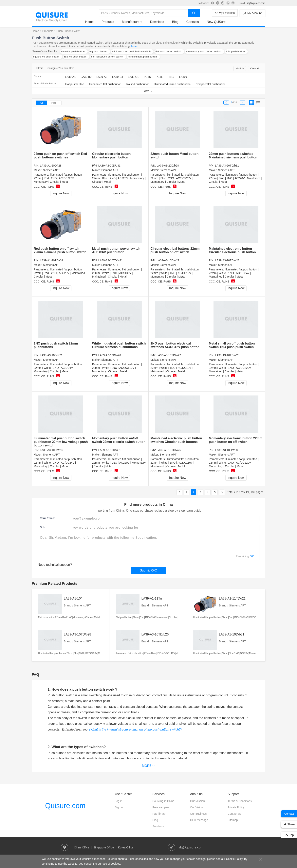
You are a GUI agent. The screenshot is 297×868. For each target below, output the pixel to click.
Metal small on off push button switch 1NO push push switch (232, 345)
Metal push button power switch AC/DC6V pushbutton (116, 250)
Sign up (120, 807)
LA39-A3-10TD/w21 (111, 260)
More (134, 46)
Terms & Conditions (240, 801)
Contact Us (235, 814)
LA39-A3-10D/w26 (110, 355)
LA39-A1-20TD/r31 (52, 260)
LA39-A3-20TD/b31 (227, 166)
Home (90, 22)
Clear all (254, 69)
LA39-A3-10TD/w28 (227, 355)
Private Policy (236, 807)
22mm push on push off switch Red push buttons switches (60, 156)
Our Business (198, 814)
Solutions (158, 826)
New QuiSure (216, 22)
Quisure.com (65, 806)
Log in (119, 801)
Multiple (240, 69)
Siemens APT (51, 170)
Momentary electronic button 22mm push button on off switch (236, 440)
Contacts (193, 22)
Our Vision (197, 807)
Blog (175, 22)
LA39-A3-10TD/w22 (169, 355)
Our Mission (198, 801)
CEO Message (199, 820)
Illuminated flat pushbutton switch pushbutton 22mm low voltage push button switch (61, 442)
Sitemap (233, 820)
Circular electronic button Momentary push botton (111, 156)
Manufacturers (132, 22)
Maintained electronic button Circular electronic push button (232, 250)
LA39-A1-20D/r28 (51, 166)
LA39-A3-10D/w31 (110, 450)
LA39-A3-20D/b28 (168, 166)
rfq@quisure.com (256, 3)
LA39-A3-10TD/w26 (169, 450)
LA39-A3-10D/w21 (51, 355)
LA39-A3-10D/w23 (51, 450)
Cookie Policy (234, 859)
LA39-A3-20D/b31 (109, 166)
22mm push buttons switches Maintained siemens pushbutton (233, 156)
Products (108, 22)
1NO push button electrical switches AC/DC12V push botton (175, 345)
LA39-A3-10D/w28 (226, 450)
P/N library (159, 814)
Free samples (161, 807)
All (41, 103)
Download (157, 22)
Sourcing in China (164, 801)
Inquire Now (61, 193)
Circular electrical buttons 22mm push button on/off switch (175, 250)
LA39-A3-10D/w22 (168, 260)
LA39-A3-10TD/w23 (227, 260)
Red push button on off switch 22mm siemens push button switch (60, 250)
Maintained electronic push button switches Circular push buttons (176, 440)
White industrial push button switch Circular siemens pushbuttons (119, 345)
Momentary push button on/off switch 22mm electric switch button (119, 440)
